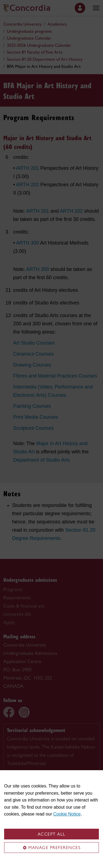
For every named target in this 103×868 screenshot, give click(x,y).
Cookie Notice (67, 814)
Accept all (52, 834)
